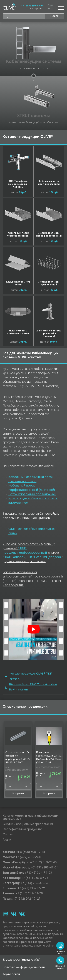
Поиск (54, 16)
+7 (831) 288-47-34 (45, 868)
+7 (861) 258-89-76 (35, 878)
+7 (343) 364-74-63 (38, 873)
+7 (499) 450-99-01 (32, 6)
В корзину (18, 794)
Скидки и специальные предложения (28, 824)
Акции (7, 840)
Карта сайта (11, 974)
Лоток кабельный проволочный (32, 494)
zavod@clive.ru (37, 9)
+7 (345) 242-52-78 (29, 894)
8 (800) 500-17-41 (33, 852)
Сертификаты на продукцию (22, 829)
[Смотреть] (34, 629)
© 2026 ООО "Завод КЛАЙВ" (21, 960)
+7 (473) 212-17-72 (31, 889)
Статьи (8, 835)
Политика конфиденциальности (24, 967)
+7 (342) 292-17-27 (27, 899)
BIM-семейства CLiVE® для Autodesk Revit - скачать (31, 687)
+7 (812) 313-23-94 (44, 863)
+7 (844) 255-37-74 (34, 883)
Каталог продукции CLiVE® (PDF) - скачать (30, 676)
